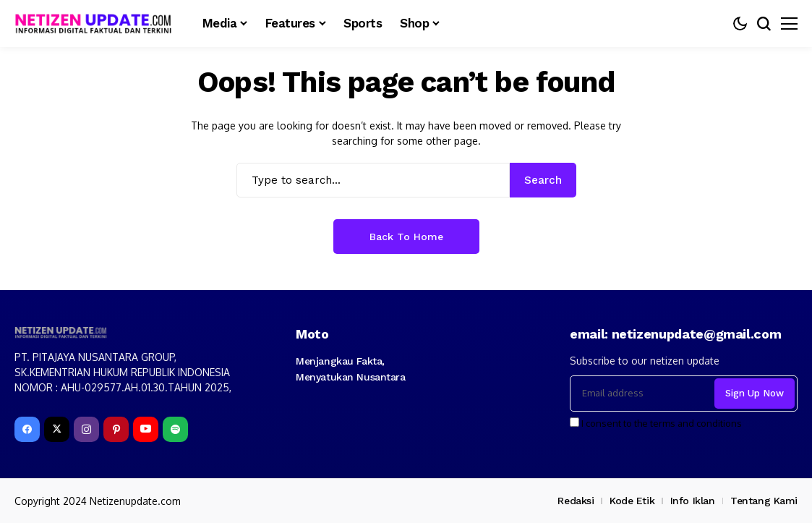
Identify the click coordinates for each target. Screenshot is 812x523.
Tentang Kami (764, 501)
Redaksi (576, 501)
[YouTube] (146, 429)
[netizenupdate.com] (98, 24)
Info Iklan (693, 501)
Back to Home (406, 237)
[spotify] (175, 429)
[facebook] (27, 429)
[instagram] (86, 429)
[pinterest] (116, 429)
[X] (57, 429)
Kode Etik (632, 501)
